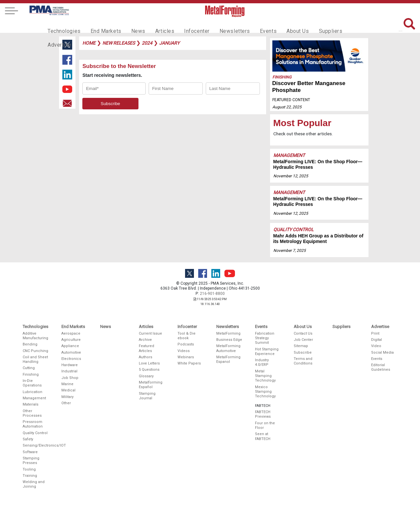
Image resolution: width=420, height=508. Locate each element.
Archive (145, 340)
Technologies (63, 25)
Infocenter (186, 25)
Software (30, 452)
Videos (184, 351)
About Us (279, 25)
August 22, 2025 (287, 107)
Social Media (382, 353)
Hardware (70, 365)
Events (252, 25)
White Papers (189, 363)
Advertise (341, 25)
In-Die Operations (32, 383)
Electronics (71, 359)
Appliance (70, 346)
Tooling (29, 469)
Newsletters (221, 25)
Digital (377, 340)
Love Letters (149, 363)
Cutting (29, 368)
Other (66, 403)
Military (67, 397)
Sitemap (301, 346)
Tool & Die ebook (187, 336)
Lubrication (32, 392)
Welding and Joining (34, 484)
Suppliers (310, 25)
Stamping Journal (147, 396)
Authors (146, 357)
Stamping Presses (31, 461)
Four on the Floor (265, 425)
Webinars (186, 357)
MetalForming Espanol (228, 359)
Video (376, 346)
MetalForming (228, 333)
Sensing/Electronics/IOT (36, 445)
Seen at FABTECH (263, 436)
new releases (119, 43)
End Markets (101, 25)
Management (289, 155)
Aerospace (71, 333)
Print (375, 333)
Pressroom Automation (33, 424)
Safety (28, 439)
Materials (31, 404)
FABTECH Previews (263, 414)
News (131, 25)
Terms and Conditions (303, 361)
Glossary (146, 376)
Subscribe (303, 353)
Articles (156, 25)
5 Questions (149, 370)
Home (89, 43)
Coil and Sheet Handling (35, 359)
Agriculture (71, 340)
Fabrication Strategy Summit (265, 338)
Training (30, 476)
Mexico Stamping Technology (265, 392)
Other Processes (32, 413)
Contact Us (303, 333)
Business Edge (229, 340)
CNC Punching (35, 351)
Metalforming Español (151, 385)
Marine (67, 384)
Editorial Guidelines (381, 367)
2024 (147, 43)
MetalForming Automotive (228, 348)
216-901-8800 (212, 294)
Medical (68, 390)
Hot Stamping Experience (267, 352)
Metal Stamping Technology (265, 376)
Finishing (282, 77)
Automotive (71, 353)
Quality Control (294, 230)
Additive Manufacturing (35, 336)
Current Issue (150, 333)
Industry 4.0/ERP (262, 362)
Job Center (303, 340)
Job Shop (70, 378)
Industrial (69, 371)
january (169, 43)
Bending (30, 344)
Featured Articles (147, 348)
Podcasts (186, 344)
